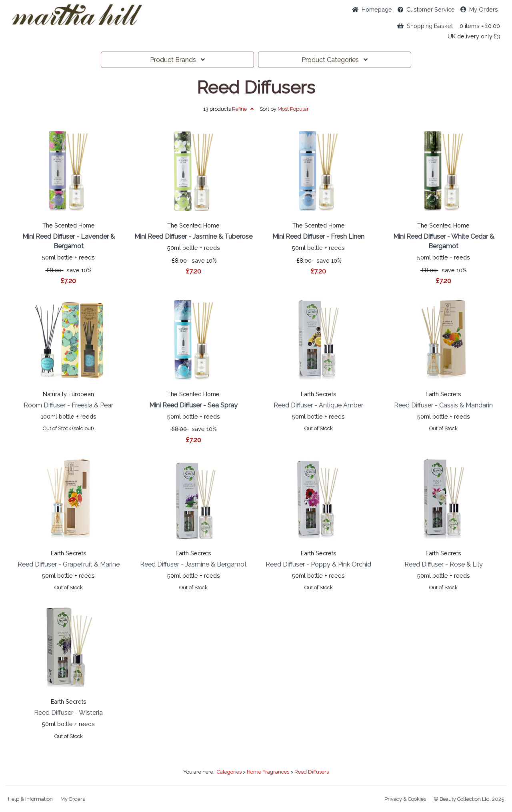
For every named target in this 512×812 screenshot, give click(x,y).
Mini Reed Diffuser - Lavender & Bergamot (69, 241)
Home (372, 9)
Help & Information (30, 799)
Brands (177, 60)
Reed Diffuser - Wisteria (68, 713)
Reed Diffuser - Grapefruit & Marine (69, 564)
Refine (243, 109)
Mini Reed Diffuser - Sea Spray (193, 405)
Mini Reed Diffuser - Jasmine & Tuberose (193, 236)
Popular (293, 109)
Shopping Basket (425, 26)
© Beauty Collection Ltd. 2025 (469, 799)
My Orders (479, 9)
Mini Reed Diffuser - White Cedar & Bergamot (444, 241)
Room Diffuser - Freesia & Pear (68, 405)
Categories (335, 60)
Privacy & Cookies (405, 799)
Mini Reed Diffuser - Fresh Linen (318, 236)
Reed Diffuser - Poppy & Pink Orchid (318, 564)
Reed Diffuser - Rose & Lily (444, 564)
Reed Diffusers (256, 88)
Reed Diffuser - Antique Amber (318, 405)
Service (426, 9)
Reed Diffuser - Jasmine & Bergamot (193, 564)
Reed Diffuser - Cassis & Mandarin (443, 405)
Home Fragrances (268, 772)
